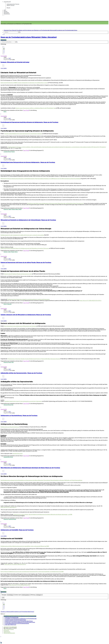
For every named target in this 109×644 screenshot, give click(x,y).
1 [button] (4, 48)
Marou (17, 209)
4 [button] (4, 51)
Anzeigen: (8, 595)
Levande (6, 152)
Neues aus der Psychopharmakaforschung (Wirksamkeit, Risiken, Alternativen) (29, 37)
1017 (10, 58)
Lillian (10, 209)
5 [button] (4, 53)
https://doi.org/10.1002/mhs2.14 (8, 507)
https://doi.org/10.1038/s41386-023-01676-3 (15, 564)
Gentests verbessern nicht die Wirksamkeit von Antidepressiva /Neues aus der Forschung (26, 315)
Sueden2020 (7, 457)
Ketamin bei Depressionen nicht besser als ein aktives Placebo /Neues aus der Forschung (26, 263)
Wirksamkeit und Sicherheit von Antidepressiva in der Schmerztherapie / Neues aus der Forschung (28, 220)
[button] (4, 46)
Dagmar (6, 252)
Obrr (13, 362)
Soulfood (11, 519)
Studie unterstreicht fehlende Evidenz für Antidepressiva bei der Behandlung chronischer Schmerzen (25, 248)
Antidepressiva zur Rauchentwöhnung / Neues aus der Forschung (19, 416)
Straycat (6, 405)
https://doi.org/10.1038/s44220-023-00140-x (91, 301)
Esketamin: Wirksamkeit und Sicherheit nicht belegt (15, 62)
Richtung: (37, 595)
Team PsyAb (4, 56)
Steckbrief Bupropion (18, 454)
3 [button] (4, 50)
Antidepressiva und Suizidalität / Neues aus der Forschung (17, 530)
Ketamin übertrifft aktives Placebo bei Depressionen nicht (18, 274)
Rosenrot (6, 209)
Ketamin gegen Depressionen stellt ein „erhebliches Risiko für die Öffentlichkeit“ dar (35, 108)
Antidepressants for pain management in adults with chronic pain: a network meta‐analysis (22, 235)
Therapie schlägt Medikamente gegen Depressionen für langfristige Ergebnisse (23, 134)
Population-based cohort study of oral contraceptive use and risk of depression (23, 401)
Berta (5, 112)
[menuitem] (13, 4)
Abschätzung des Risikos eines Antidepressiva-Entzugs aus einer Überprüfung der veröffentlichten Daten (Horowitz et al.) (55, 203)
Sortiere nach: (23, 595)
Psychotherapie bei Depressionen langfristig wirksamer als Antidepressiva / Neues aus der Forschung (29, 122)
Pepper (13, 152)
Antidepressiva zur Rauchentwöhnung (10, 427)
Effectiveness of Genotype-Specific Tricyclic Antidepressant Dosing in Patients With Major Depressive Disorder (34, 359)
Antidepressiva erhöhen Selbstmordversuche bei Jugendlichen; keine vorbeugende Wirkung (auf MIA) (25, 546)
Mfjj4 (20, 209)
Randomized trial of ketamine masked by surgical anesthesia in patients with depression (28, 299)
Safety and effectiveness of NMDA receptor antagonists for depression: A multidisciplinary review (24, 83)
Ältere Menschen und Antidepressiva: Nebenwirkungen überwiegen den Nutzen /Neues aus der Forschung (30, 468)
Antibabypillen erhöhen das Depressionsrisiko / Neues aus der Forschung (21, 373)
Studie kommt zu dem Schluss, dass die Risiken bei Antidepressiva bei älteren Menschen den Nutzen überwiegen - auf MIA (43, 514)
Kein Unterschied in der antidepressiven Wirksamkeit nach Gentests (20, 326)
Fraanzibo (9, 304)
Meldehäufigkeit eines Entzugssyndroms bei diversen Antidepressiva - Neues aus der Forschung (28, 162)
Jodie (9, 252)
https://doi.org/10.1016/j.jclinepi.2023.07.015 (20, 585)
